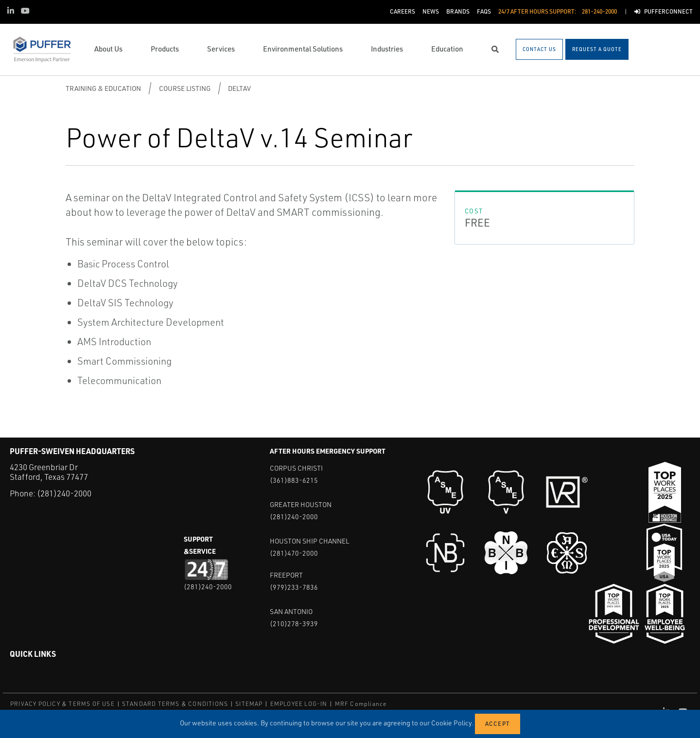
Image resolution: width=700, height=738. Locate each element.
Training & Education (103, 88)
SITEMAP (249, 704)
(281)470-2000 (294, 553)
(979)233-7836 (294, 587)
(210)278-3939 (294, 624)
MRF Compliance (361, 704)
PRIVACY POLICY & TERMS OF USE (62, 704)
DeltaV (239, 88)
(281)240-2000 (64, 493)
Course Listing (185, 88)
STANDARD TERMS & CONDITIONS (175, 704)
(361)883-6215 (294, 480)
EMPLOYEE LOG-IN (299, 704)
